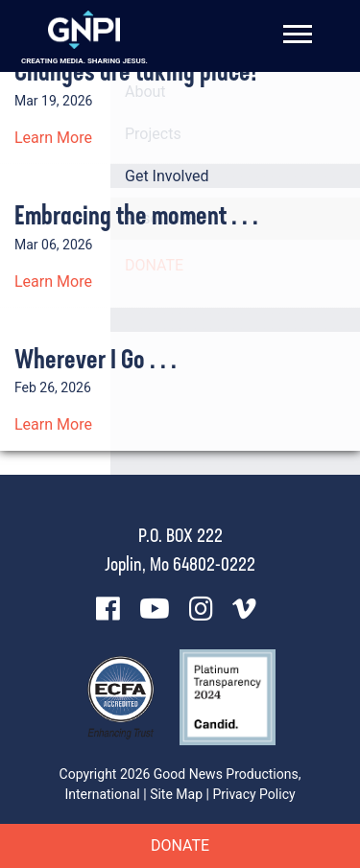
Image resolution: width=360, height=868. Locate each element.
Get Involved (167, 176)
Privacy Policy (253, 794)
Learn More (53, 138)
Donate (180, 845)
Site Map (176, 794)
